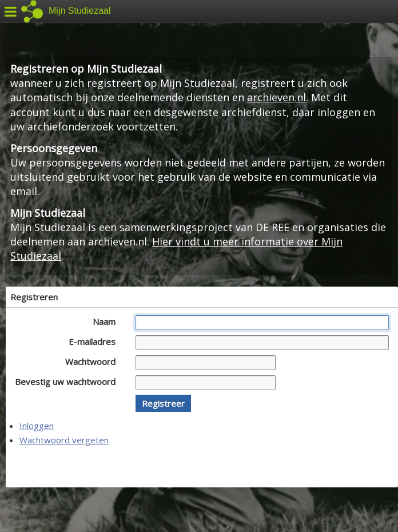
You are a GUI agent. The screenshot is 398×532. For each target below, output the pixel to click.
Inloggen (37, 426)
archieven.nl (276, 97)
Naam (107, 321)
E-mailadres (95, 342)
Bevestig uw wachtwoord (68, 382)
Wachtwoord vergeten (64, 440)
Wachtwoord (93, 362)
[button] (163, 403)
